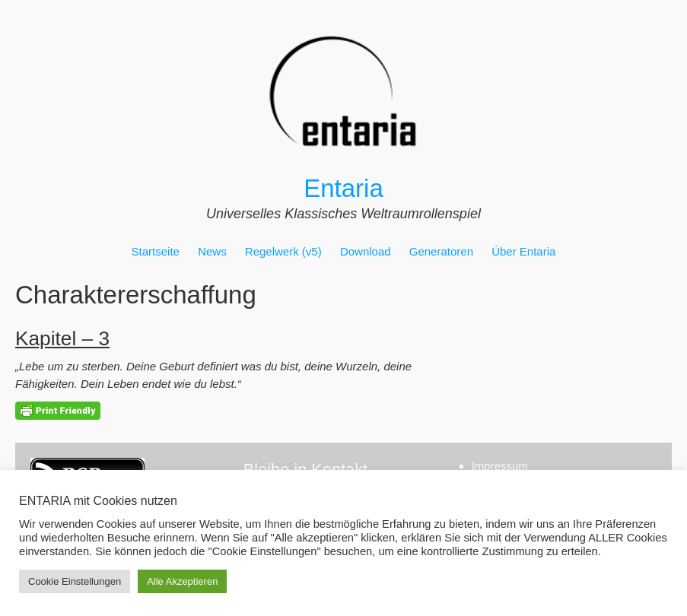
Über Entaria (523, 251)
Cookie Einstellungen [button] (75, 581)
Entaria (343, 188)
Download (366, 251)
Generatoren (441, 251)
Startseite (156, 251)
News (212, 251)
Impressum (500, 466)
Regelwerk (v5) (283, 251)
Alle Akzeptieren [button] (182, 581)
